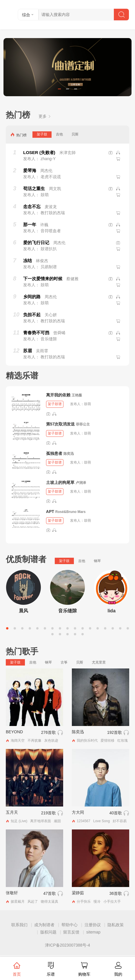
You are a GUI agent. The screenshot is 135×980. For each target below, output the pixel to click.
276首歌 (49, 732)
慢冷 (97, 902)
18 (52, 634)
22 (83, 634)
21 (75, 634)
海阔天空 (18, 741)
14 (105, 628)
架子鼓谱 (55, 404)
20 (67, 634)
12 (90, 628)
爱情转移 (107, 741)
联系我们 (19, 925)
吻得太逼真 (50, 902)
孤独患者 (54, 453)
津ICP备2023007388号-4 (67, 945)
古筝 (64, 662)
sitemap (93, 932)
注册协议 (93, 925)
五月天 (12, 812)
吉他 (59, 134)
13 (98, 628)
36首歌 (116, 893)
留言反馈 (71, 932)
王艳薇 (77, 395)
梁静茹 (78, 893)
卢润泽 (81, 483)
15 (113, 628)
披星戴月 (18, 902)
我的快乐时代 (87, 741)
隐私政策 (116, 925)
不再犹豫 (34, 741)
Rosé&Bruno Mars (71, 512)
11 (83, 628)
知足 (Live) (19, 821)
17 (128, 628)
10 (75, 628)
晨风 (23, 611)
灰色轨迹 (51, 741)
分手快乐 (84, 902)
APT (50, 512)
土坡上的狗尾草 (60, 482)
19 (60, 634)
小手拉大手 (112, 902)
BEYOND (14, 732)
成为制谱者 (44, 925)
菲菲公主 (83, 424)
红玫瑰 (123, 741)
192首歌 (115, 732)
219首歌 (49, 813)
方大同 (78, 812)
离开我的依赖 (58, 395)
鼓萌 (87, 404)
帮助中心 (70, 925)
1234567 (84, 821)
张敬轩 (12, 893)
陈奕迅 (69, 454)
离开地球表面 (41, 821)
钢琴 (97, 561)
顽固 (57, 821)
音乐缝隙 (67, 611)
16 (120, 628)
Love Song (102, 821)
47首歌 (50, 893)
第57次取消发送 (61, 424)
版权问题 (48, 932)
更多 (45, 116)
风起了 (33, 902)
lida (112, 611)
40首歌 (116, 813)
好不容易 (120, 821)
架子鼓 (42, 134)
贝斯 (75, 134)
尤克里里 (99, 662)
